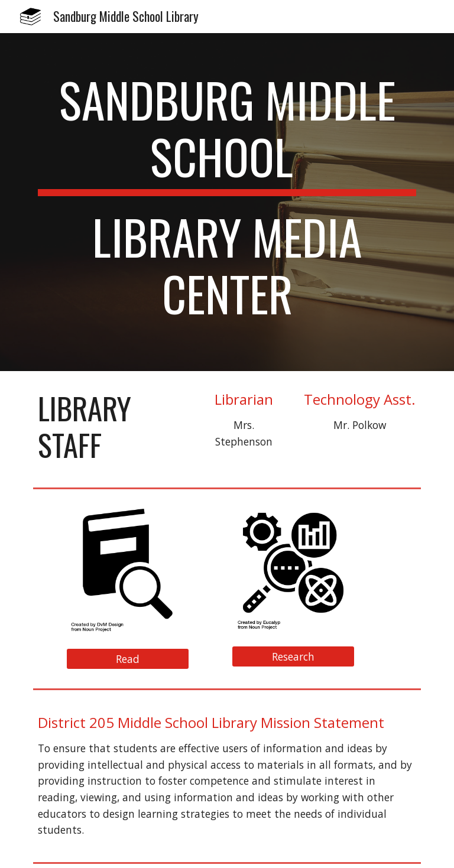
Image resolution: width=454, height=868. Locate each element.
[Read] (127, 659)
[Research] (293, 656)
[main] (227, 202)
